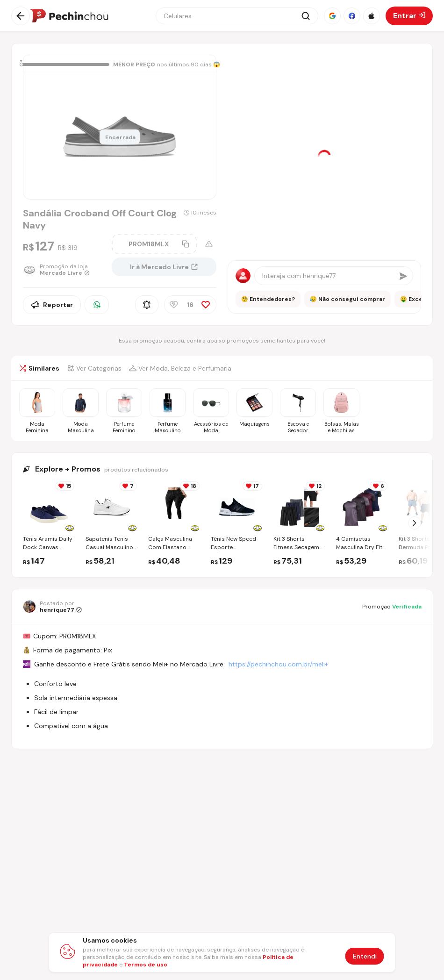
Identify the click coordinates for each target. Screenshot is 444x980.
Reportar (52, 305)
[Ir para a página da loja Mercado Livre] (64, 270)
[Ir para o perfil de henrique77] (52, 607)
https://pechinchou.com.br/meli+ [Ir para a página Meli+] (278, 664)
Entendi (365, 956)
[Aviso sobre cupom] (209, 244)
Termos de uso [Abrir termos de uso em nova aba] (146, 965)
